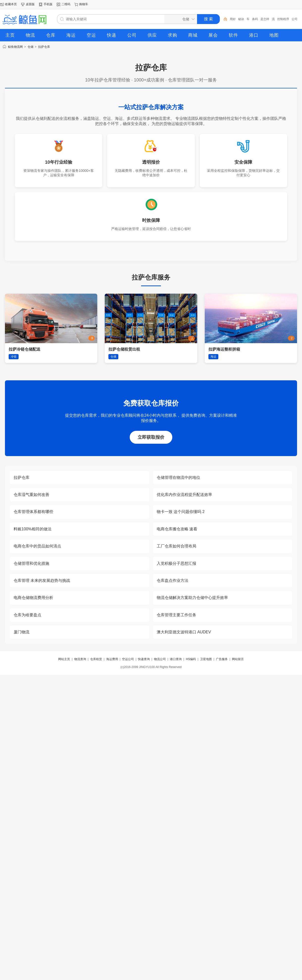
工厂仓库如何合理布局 (176, 546)
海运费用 (112, 659)
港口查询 (176, 659)
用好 (233, 19)
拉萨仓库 (44, 47)
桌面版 (30, 4)
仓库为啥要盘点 (27, 615)
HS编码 (191, 659)
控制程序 (283, 19)
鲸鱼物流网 (15, 47)
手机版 (48, 4)
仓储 (30, 47)
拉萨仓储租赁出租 (124, 349)
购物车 (84, 4)
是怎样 (265, 19)
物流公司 (160, 659)
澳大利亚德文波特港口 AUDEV (184, 632)
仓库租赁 (96, 659)
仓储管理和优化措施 (31, 563)
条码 (255, 19)
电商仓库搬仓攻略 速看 (177, 529)
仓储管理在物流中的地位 (178, 477)
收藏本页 (11, 4)
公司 (295, 19)
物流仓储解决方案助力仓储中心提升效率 (192, 598)
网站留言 (238, 659)
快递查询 (144, 659)
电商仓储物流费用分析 (33, 598)
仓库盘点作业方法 (173, 580)
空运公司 (128, 659)
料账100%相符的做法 (33, 529)
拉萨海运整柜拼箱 (224, 349)
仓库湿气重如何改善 (31, 495)
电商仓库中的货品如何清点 (37, 546)
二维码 (66, 4)
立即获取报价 (151, 437)
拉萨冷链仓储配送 (25, 349)
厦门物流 (22, 632)
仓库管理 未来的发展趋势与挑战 (42, 580)
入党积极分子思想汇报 (176, 563)
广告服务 (222, 659)
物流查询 (80, 659)
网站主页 (64, 659)
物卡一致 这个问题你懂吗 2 (181, 512)
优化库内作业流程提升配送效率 (184, 495)
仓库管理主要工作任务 (176, 615)
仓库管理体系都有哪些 (33, 512)
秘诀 (241, 19)
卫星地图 (206, 659)
